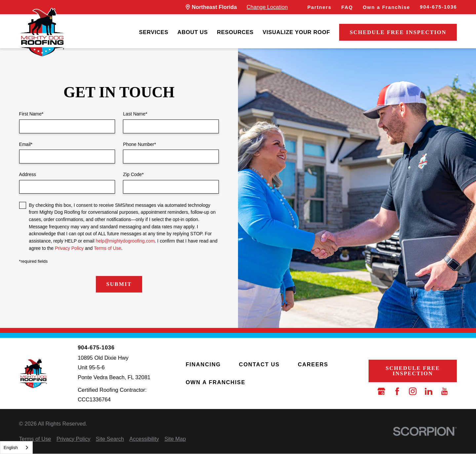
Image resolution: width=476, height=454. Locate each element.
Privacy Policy (69, 248)
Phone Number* (139, 144)
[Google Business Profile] (381, 391)
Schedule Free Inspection (398, 32)
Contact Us (259, 364)
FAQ (347, 7)
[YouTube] (444, 391)
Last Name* (135, 114)
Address (28, 174)
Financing (203, 364)
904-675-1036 (438, 7)
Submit (119, 284)
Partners (319, 7)
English (11, 448)
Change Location (267, 7)
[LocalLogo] (42, 32)
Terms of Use (107, 248)
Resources (235, 32)
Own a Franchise (387, 7)
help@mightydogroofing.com (125, 241)
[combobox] (16, 448)
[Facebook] (397, 391)
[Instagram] (413, 391)
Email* (26, 144)
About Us (193, 32)
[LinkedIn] (429, 391)
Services (154, 32)
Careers (313, 364)
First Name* (31, 114)
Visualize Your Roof (297, 32)
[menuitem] (154, 33)
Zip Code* (133, 174)
